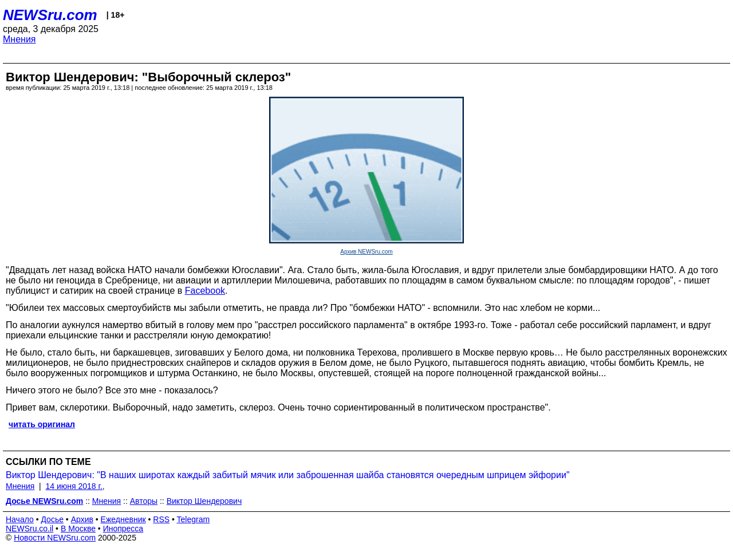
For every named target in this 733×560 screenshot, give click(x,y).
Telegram (194, 519)
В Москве (78, 529)
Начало (20, 519)
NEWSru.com (50, 15)
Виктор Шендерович (204, 501)
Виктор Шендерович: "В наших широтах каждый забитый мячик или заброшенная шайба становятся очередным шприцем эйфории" (288, 475)
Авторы (144, 501)
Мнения (19, 39)
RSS (161, 519)
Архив (82, 519)
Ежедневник (123, 519)
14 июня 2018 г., (75, 486)
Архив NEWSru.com (366, 252)
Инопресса (123, 529)
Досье (52, 519)
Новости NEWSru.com (55, 538)
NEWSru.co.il (29, 529)
